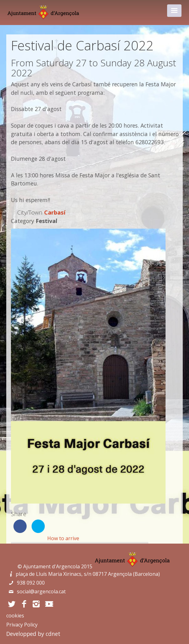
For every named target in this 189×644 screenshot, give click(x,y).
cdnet (53, 634)
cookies (15, 616)
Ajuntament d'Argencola (51, 566)
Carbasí (55, 212)
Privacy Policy (22, 625)
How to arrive (63, 538)
